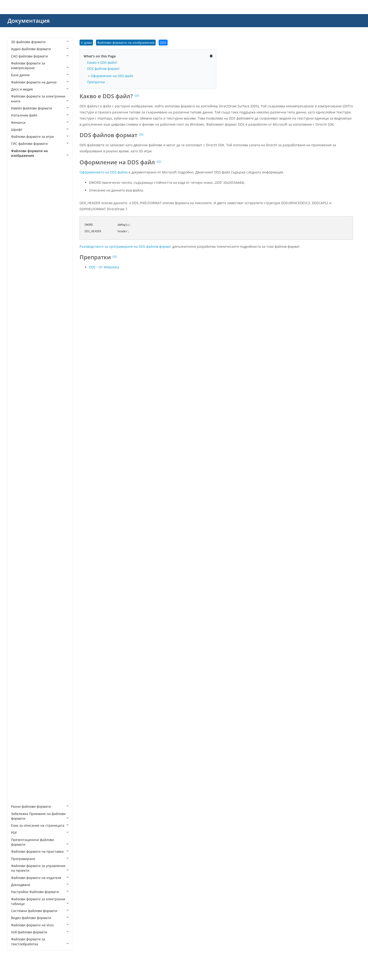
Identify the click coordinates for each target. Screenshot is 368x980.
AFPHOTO (23, 175)
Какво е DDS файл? (102, 62)
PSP (19, 700)
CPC (19, 302)
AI (17, 203)
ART (19, 224)
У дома (86, 43)
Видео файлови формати (40, 918)
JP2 (18, 530)
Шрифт (40, 130)
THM (19, 757)
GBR (19, 452)
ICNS (19, 487)
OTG (19, 622)
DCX (19, 359)
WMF (20, 778)
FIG (18, 430)
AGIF (19, 189)
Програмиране (40, 859)
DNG (19, 395)
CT (18, 331)
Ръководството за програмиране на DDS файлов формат (125, 246)
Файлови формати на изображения (40, 153)
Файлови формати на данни (40, 82)
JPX (18, 565)
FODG (20, 444)
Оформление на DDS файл (112, 76)
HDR (19, 466)
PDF (40, 833)
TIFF (19, 764)
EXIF (19, 423)
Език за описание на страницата (40, 825)
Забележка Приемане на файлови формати (40, 816)
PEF (18, 657)
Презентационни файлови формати (40, 842)
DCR (19, 352)
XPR (19, 799)
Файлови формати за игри (40, 137)
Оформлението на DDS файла (104, 172)
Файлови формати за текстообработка (40, 941)
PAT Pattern (25, 636)
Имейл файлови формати (40, 108)
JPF (18, 551)
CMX (19, 295)
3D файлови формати (40, 42)
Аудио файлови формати (40, 49)
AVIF (19, 238)
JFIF (18, 522)
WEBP (20, 771)
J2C (18, 508)
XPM (19, 792)
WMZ (20, 785)
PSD (19, 693)
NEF (19, 608)
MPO (19, 601)
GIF (18, 459)
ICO (19, 494)
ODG (19, 615)
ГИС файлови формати (40, 144)
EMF (19, 409)
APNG (20, 217)
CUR (19, 338)
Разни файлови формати (40, 806)
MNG (20, 586)
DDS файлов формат (103, 69)
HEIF (19, 480)
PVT (19, 714)
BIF (18, 253)
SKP (19, 735)
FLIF (19, 437)
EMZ (19, 416)
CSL (19, 324)
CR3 (19, 317)
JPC (18, 537)
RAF (19, 721)
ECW (19, 402)
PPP (19, 679)
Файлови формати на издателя (40, 878)
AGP (19, 196)
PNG (19, 672)
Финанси (40, 122)
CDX (19, 281)
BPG (19, 267)
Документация (29, 21)
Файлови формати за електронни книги (40, 99)
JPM (19, 558)
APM (19, 210)
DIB (18, 373)
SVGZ (20, 743)
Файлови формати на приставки (40, 851)
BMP (19, 260)
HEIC (19, 473)
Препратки (96, 82)
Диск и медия (40, 89)
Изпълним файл (40, 115)
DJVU (19, 388)
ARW (19, 231)
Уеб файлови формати (40, 932)
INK (19, 501)
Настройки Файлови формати (40, 892)
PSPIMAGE (24, 707)
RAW (19, 728)
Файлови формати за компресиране (40, 66)
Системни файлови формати (40, 911)
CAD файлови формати (40, 56)
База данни (40, 75)
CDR (19, 274)
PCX (19, 650)
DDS (19, 366)
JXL (18, 572)
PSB (19, 686)
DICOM (21, 381)
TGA (19, 750)
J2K (18, 515)
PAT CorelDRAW (28, 629)
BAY (19, 246)
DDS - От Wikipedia (104, 267)
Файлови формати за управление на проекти (40, 868)
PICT (19, 664)
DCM (19, 345)
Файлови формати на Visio (40, 925)
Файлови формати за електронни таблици (40, 901)
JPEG (19, 544)
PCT (19, 643)
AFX (19, 182)
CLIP (19, 288)
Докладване (40, 885)
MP (18, 593)
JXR (18, 579)
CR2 (19, 310)
